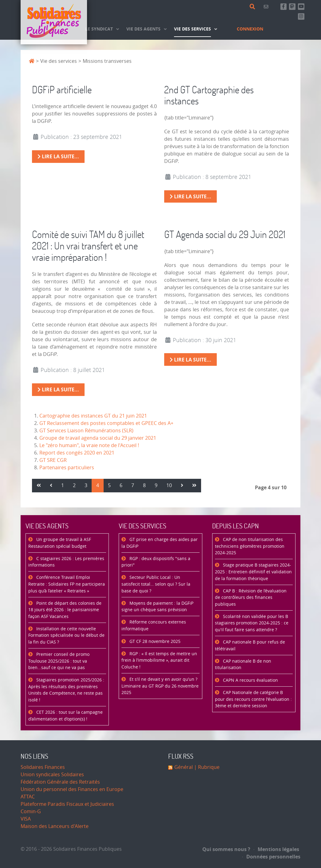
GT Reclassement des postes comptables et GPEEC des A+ (106, 423)
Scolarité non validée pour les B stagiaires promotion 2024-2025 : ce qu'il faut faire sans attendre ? (252, 623)
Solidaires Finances (43, 767)
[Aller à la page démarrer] (39, 486)
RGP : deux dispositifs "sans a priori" (156, 562)
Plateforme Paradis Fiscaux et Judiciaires (67, 804)
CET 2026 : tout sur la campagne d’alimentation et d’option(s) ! (65, 716)
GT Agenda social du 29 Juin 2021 (225, 234)
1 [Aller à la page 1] (63, 485)
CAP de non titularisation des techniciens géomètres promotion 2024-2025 (250, 546)
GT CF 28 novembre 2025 (154, 642)
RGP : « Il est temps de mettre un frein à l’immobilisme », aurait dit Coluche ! (159, 660)
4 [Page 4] (98, 485)
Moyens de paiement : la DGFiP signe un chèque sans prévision (157, 607)
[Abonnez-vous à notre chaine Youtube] (301, 7)
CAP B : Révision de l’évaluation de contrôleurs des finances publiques (251, 598)
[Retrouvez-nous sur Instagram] (301, 16)
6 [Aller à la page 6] (121, 485)
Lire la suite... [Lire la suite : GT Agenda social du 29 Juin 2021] (190, 360)
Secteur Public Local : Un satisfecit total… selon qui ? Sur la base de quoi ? (156, 584)
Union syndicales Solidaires (52, 775)
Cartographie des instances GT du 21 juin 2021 (93, 416)
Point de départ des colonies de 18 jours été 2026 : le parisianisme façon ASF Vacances (65, 610)
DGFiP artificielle (62, 89)
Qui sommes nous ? (226, 849)
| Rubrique (206, 767)
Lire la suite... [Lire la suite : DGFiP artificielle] (58, 156)
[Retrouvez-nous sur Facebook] (284, 7)
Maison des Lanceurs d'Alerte (55, 826)
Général (184, 767)
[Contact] (267, 7)
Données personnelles (271, 857)
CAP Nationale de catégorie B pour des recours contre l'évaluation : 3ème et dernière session (253, 699)
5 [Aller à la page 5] (109, 485)
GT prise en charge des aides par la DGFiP (160, 543)
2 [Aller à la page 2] (74, 485)
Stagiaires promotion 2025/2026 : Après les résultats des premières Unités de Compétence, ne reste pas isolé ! (66, 690)
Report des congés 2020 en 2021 (77, 453)
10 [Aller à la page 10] (169, 485)
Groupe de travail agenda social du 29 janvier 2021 (98, 438)
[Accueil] (54, 22)
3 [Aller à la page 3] (86, 485)
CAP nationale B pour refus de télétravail (250, 646)
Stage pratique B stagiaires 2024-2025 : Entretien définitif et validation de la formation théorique (253, 572)
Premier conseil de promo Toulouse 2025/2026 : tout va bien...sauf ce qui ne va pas (59, 661)
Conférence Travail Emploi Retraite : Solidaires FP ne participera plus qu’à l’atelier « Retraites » (67, 584)
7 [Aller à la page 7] (133, 485)
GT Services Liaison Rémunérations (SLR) (86, 431)
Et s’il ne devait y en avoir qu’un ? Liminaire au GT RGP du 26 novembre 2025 (160, 686)
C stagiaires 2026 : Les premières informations (66, 562)
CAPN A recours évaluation (250, 680)
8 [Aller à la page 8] (144, 485)
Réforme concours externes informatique (154, 626)
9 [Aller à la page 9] (156, 485)
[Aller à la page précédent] (51, 486)
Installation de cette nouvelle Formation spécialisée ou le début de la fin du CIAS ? (66, 636)
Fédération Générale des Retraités (60, 782)
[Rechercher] (254, 7)
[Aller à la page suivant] (182, 486)
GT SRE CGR (53, 460)
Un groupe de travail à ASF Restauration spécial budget (60, 543)
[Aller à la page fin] (194, 486)
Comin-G (31, 811)
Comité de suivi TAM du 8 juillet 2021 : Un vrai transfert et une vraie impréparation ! (88, 246)
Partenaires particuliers (67, 468)
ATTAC (28, 797)
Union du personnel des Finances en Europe (72, 789)
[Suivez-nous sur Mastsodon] (292, 7)
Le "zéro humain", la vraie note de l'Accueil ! (89, 445)
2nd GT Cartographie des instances (209, 95)
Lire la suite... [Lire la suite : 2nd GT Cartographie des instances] (190, 196)
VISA (26, 819)
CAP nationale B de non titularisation (243, 665)
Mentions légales (276, 849)
